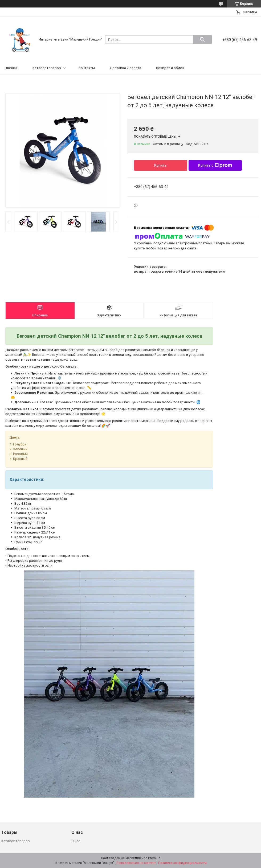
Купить (160, 165)
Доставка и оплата (125, 68)
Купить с (215, 165)
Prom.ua (154, 858)
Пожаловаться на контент (136, 863)
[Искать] (202, 39)
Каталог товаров (47, 68)
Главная (11, 68)
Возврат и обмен (170, 68)
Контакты (87, 68)
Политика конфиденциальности (182, 863)
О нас (76, 841)
